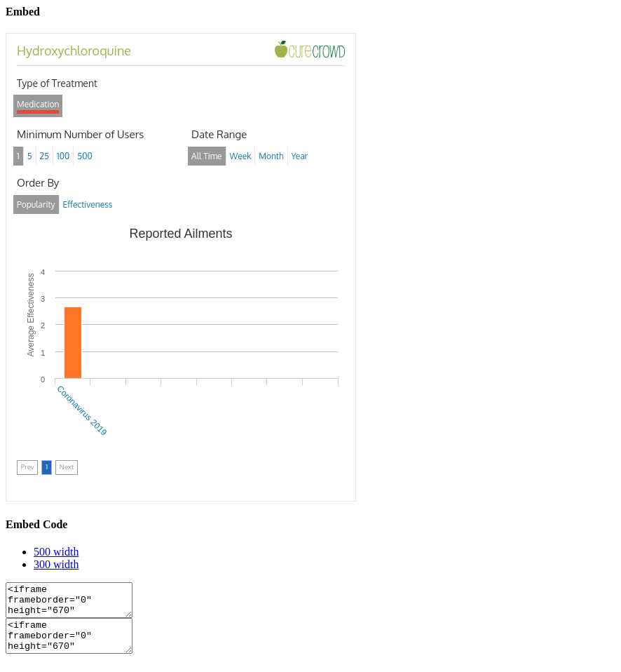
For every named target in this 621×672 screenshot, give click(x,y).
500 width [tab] (56, 552)
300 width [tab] (56, 564)
